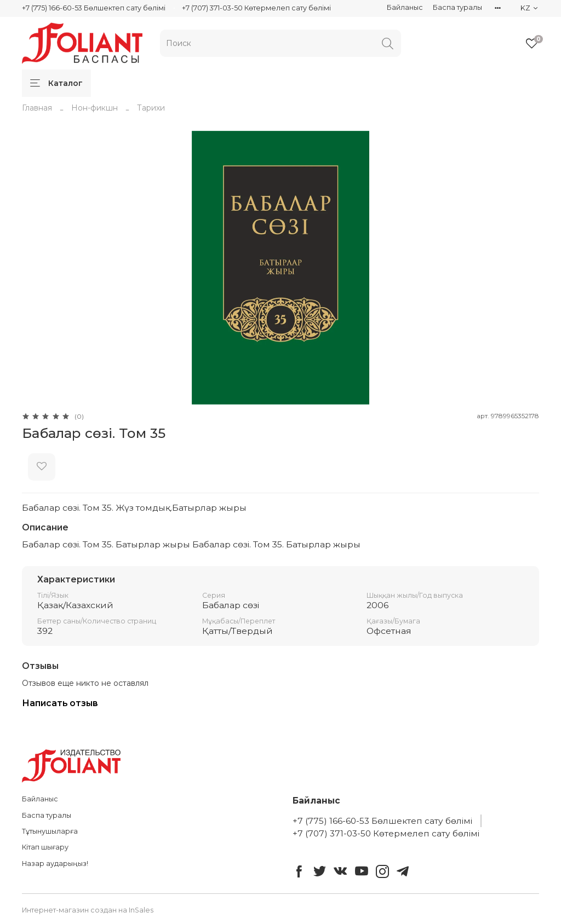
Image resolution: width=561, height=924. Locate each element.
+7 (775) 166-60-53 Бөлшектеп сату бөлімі (94, 8)
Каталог (56, 83)
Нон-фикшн (95, 108)
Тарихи (151, 108)
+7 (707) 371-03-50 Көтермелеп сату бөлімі (256, 8)
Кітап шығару (45, 847)
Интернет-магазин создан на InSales (88, 910)
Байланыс (405, 7)
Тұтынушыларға (50, 831)
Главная (37, 108)
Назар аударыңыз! (55, 864)
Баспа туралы (457, 7)
